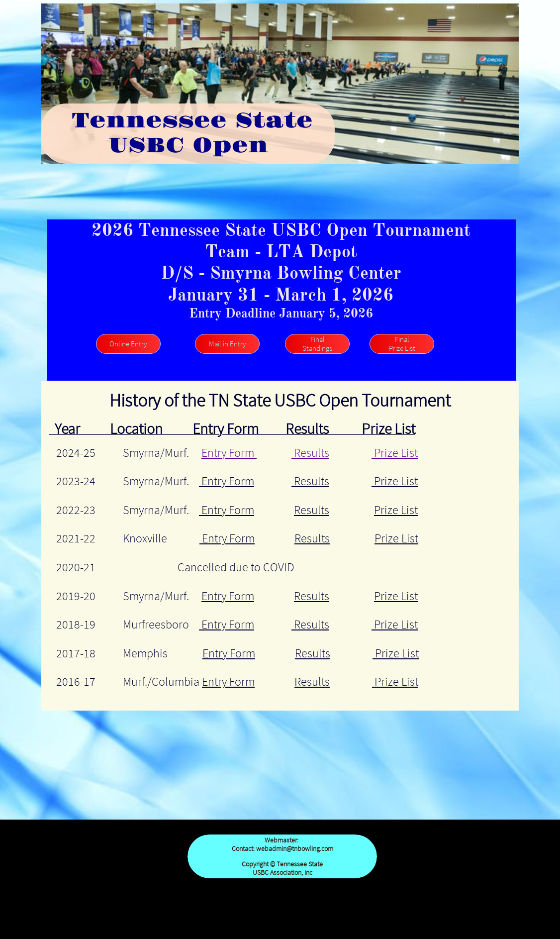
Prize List (395, 453)
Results (310, 453)
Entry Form (229, 453)
